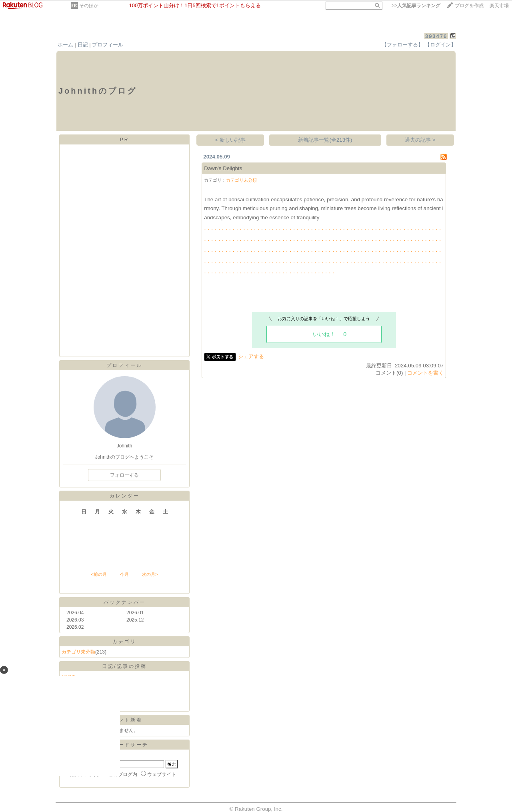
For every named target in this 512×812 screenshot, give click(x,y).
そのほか (89, 6)
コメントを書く (425, 373)
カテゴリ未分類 (78, 652)
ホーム (65, 45)
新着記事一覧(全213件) (325, 140)
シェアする (251, 356)
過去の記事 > (420, 140)
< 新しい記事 (231, 140)
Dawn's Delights (223, 168)
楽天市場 (499, 6)
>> (416, 6)
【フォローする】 (402, 45)
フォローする (124, 475)
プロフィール (108, 45)
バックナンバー (125, 602)
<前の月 (99, 574)
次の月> (150, 574)
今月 (124, 574)
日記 (83, 45)
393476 (436, 36)
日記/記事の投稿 (124, 666)
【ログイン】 (440, 45)
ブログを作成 (469, 6)
